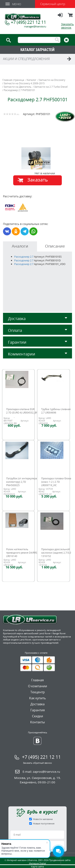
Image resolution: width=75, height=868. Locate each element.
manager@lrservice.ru (35, 27)
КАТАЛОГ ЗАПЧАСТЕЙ (37, 50)
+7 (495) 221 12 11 (28, 22)
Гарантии (37, 342)
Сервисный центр (53, 4)
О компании (37, 686)
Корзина (71, 17)
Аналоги (20, 246)
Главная (37, 680)
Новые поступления (44, 823)
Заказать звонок (67, 26)
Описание (55, 246)
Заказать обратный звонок (37, 763)
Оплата (37, 330)
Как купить (37, 698)
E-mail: (41, 772)
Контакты (37, 722)
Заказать (38, 180)
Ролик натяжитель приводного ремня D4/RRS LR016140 (22, 553)
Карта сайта (37, 866)
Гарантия (38, 710)
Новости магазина (43, 819)
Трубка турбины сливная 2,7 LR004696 (56, 411)
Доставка (37, 319)
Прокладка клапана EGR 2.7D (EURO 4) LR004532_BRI (22, 411)
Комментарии (37, 354)
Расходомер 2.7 (24, 257)
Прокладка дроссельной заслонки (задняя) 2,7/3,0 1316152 (56, 553)
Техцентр (38, 692)
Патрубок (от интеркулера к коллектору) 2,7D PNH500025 (22, 482)
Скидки (37, 716)
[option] (38, 158)
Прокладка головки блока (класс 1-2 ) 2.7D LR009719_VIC (56, 482)
